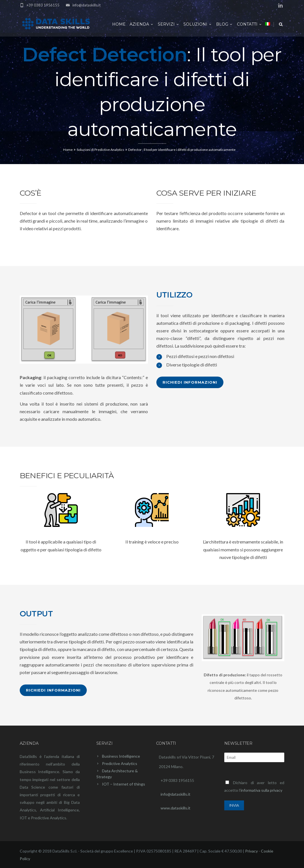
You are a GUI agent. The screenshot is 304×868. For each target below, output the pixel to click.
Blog (225, 24)
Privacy (251, 851)
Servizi (169, 24)
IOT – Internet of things (124, 784)
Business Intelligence (121, 756)
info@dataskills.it (86, 5)
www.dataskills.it (176, 808)
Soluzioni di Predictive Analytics (100, 150)
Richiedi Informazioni (190, 382)
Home (119, 24)
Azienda (142, 24)
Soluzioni (198, 24)
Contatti (250, 24)
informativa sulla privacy (261, 790)
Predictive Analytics (120, 763)
